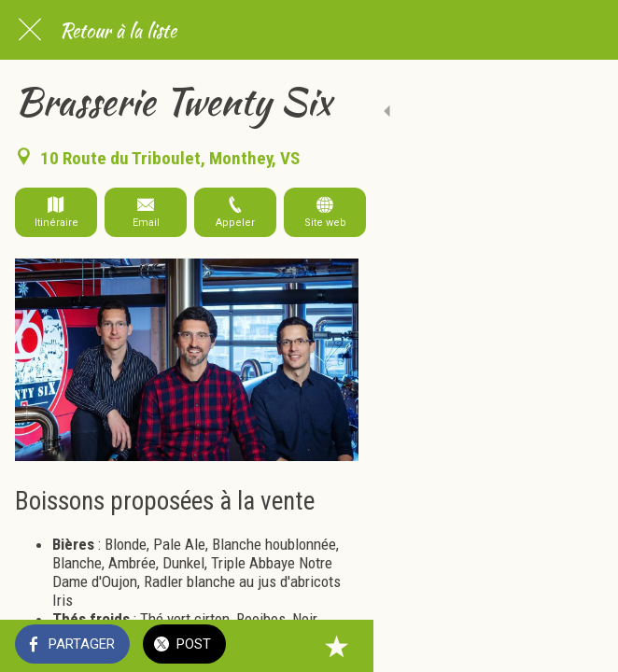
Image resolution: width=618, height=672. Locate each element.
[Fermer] (30, 30)
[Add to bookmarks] (581, 646)
